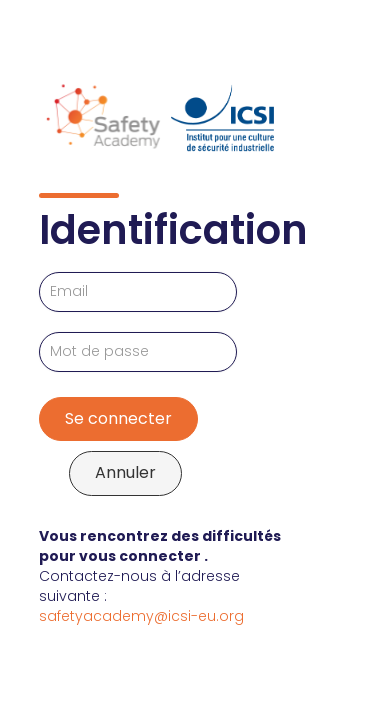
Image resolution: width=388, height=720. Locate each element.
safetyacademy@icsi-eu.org (141, 616)
